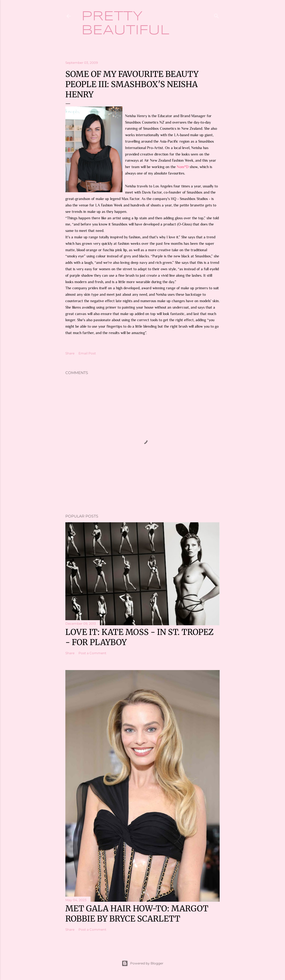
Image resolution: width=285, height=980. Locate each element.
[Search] (216, 15)
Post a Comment (92, 653)
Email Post (87, 353)
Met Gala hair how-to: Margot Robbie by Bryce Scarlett (137, 914)
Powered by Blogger (142, 963)
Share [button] (70, 353)
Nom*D (183, 167)
